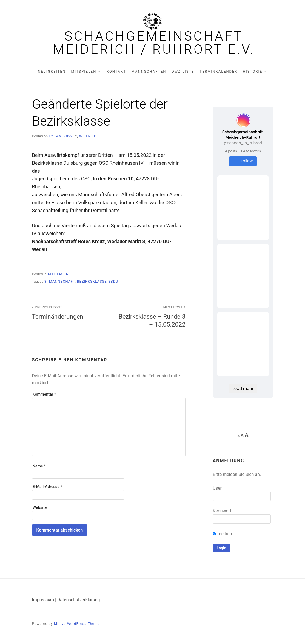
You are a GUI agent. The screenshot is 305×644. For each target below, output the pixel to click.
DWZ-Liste (183, 71)
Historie (253, 71)
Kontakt (116, 71)
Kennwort (222, 511)
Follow (243, 161)
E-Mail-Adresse (47, 487)
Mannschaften (149, 71)
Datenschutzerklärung (79, 600)
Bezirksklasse (92, 281)
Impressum (43, 600)
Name (39, 466)
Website (40, 508)
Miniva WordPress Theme (77, 624)
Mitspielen (84, 71)
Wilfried (88, 136)
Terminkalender (218, 71)
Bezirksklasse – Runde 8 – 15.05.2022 (150, 316)
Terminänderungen (67, 312)
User (217, 488)
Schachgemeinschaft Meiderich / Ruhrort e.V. (154, 43)
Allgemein (58, 274)
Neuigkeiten (52, 71)
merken (223, 534)
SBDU (113, 281)
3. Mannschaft (60, 281)
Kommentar (44, 394)
